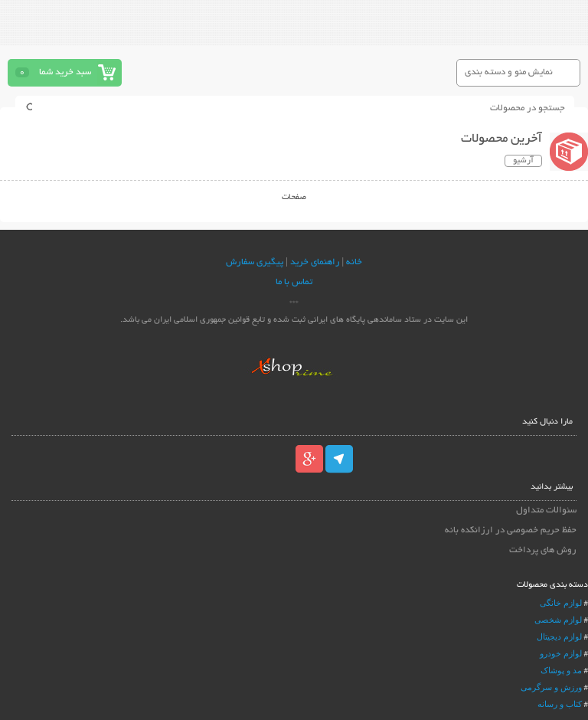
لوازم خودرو (561, 653)
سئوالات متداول (546, 511)
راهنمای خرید (315, 262)
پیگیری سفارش (255, 262)
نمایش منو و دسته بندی (509, 72)
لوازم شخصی (558, 620)
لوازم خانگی (561, 603)
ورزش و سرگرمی (551, 687)
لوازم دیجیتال (559, 637)
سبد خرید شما (65, 72)
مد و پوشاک (561, 670)
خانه (354, 262)
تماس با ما (294, 282)
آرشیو (523, 161)
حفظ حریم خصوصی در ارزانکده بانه (511, 530)
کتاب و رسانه (560, 704)
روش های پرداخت (543, 550)
